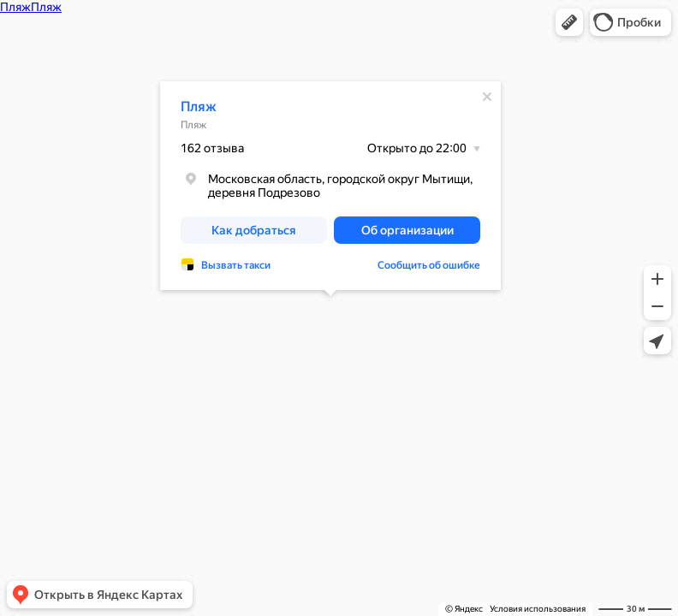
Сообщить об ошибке (429, 265)
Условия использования (538, 609)
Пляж (199, 107)
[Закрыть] (487, 97)
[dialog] (330, 186)
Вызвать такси (236, 265)
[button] (569, 22)
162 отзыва (212, 148)
